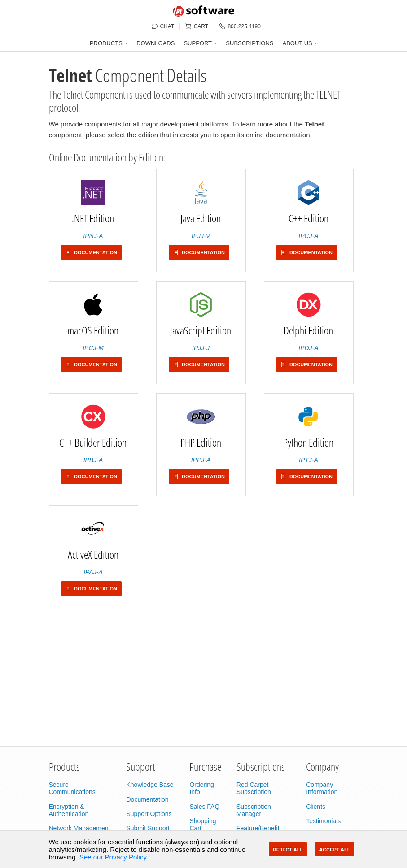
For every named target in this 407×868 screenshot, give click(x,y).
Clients (316, 807)
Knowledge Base (150, 785)
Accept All (335, 850)
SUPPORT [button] (198, 43)
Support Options (149, 814)
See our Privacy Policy (113, 857)
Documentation (147, 799)
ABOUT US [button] (298, 43)
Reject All (288, 850)
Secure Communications (72, 788)
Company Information (322, 788)
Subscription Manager (254, 810)
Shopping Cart (203, 825)
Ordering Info (201, 788)
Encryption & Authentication (69, 810)
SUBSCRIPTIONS (249, 43)
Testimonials (323, 821)
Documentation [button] (91, 252)
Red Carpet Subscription (254, 788)
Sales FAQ (204, 807)
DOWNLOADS (155, 43)
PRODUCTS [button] (106, 43)
